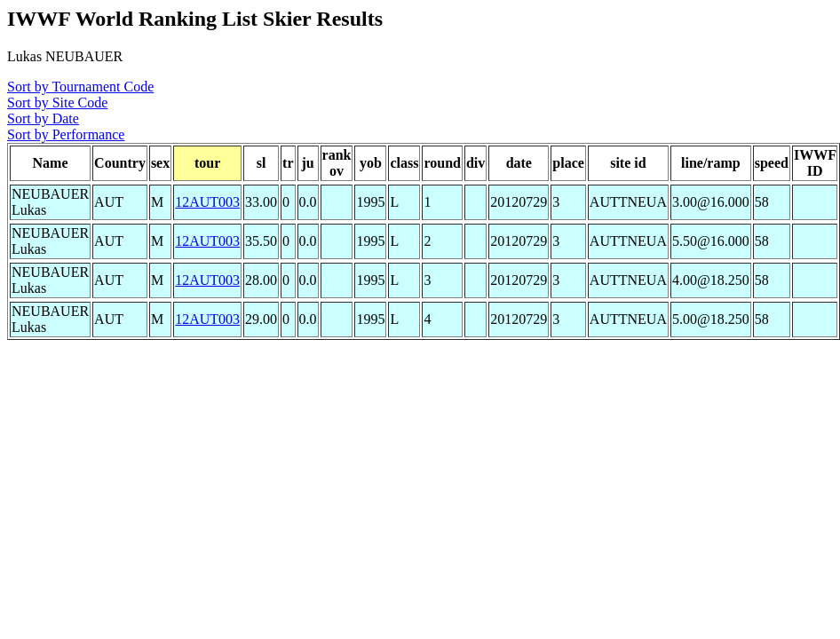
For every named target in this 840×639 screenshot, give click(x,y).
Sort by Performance (66, 134)
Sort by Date (43, 118)
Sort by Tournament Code (80, 87)
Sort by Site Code (57, 103)
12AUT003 (207, 202)
